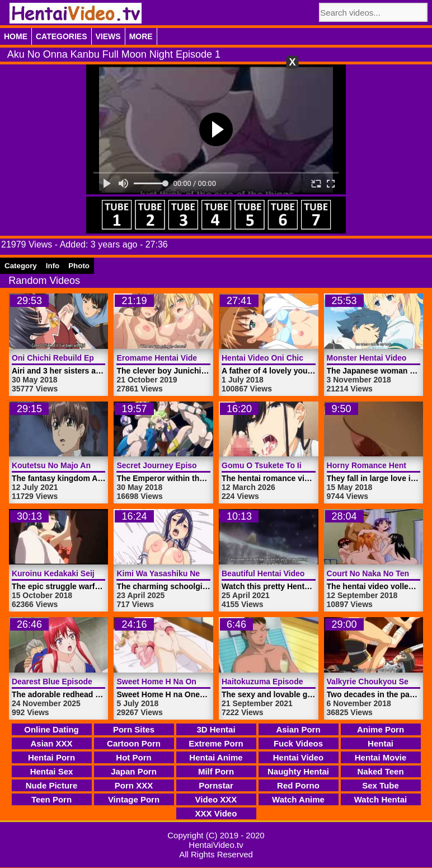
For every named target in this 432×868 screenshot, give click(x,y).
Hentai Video (299, 757)
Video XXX (216, 799)
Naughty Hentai (298, 771)
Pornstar (216, 785)
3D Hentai (216, 729)
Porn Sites (134, 729)
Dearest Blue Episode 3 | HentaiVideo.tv (86, 682)
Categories (62, 36)
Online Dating (51, 729)
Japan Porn (134, 771)
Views (108, 36)
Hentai (381, 743)
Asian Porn (298, 729)
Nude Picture (52, 785)
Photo (79, 266)
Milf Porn (216, 771)
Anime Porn (381, 729)
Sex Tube (381, 785)
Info (53, 266)
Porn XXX (134, 785)
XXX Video (216, 813)
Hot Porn (133, 757)
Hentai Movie (381, 757)
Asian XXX (51, 743)
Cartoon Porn (134, 743)
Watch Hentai (381, 799)
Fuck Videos (298, 743)
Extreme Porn (216, 743)
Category (21, 266)
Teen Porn (51, 799)
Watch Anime (298, 799)
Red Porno (298, 785)
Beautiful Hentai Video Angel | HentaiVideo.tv (305, 573)
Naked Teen (380, 771)
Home (16, 36)
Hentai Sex (52, 771)
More (141, 36)
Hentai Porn (51, 757)
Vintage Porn (134, 799)
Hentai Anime (216, 757)
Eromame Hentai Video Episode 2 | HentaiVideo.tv (209, 358)
